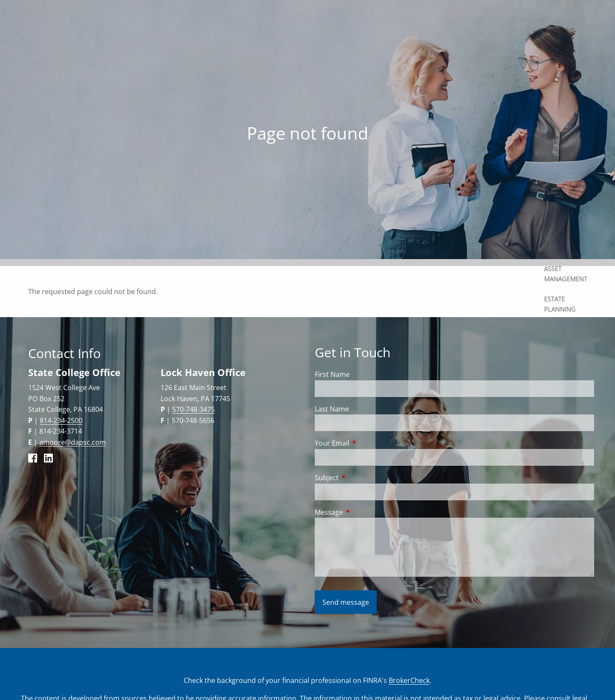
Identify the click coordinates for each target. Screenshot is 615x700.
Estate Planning (560, 304)
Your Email (366, 443)
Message (363, 512)
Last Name (332, 409)
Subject (361, 478)
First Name (332, 374)
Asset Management (566, 274)
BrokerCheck (409, 680)
